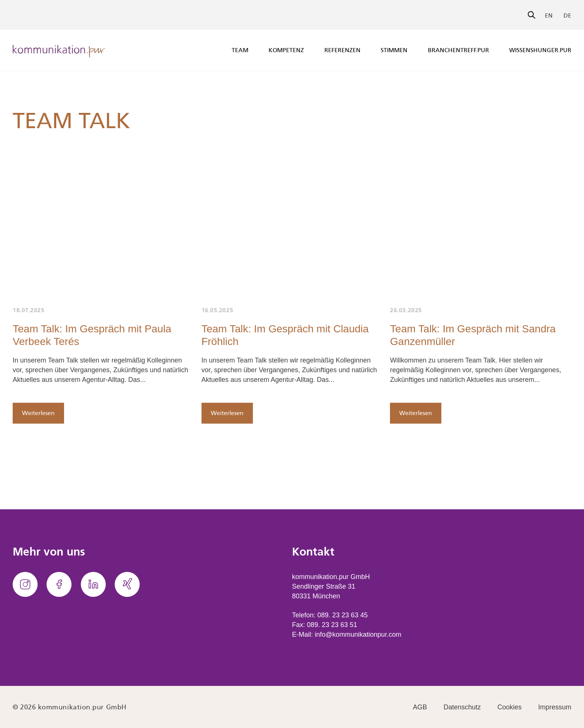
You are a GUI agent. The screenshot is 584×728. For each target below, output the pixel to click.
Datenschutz (462, 707)
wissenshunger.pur (540, 50)
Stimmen (394, 50)
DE (567, 15)
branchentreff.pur (458, 50)
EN (549, 15)
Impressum (555, 707)
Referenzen (342, 50)
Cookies (510, 707)
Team (240, 50)
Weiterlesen (38, 413)
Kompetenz (286, 50)
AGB (420, 707)
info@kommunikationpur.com (358, 634)
